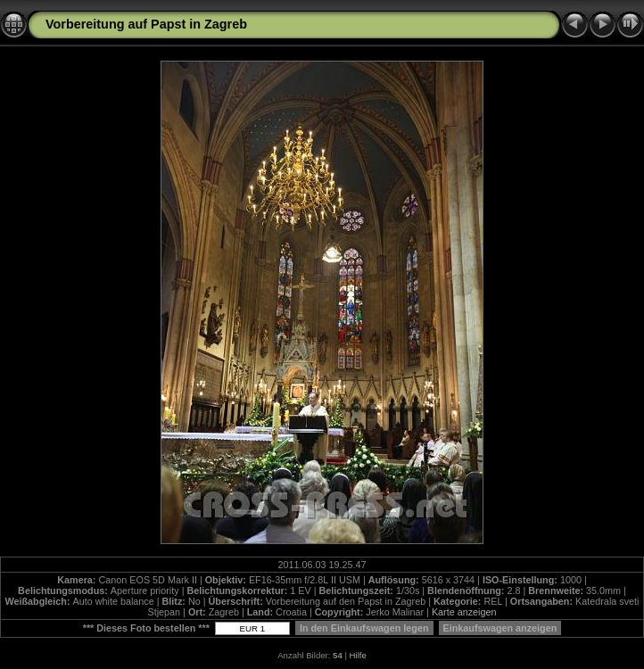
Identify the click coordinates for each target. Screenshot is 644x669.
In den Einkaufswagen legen (364, 628)
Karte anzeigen (464, 612)
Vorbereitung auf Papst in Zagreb (146, 24)
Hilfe (358, 655)
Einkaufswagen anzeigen (500, 628)
